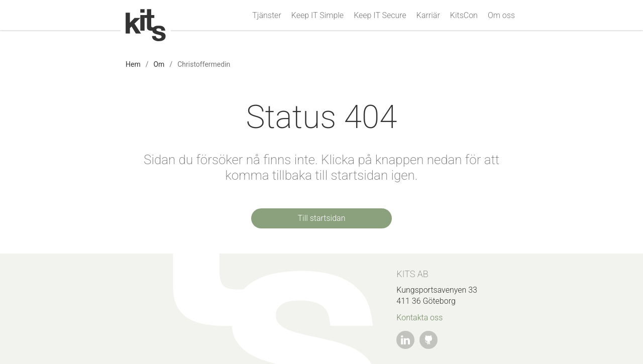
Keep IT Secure (380, 16)
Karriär (428, 16)
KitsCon (464, 16)
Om (159, 64)
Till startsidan (322, 218)
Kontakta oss (419, 318)
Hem (133, 64)
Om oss (501, 16)
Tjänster (266, 16)
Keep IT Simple (317, 16)
